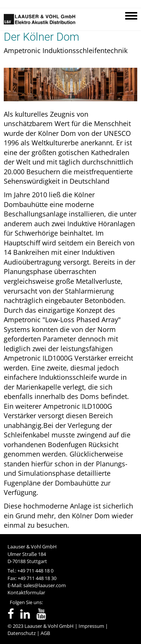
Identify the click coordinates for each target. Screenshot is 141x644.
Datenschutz (22, 633)
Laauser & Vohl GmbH (49, 626)
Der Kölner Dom (42, 37)
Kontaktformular (26, 592)
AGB (45, 633)
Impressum (91, 626)
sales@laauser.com (45, 585)
